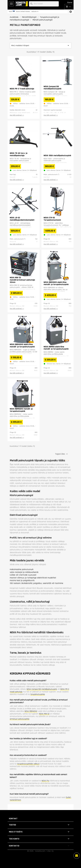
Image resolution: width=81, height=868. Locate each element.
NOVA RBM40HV (31, 711)
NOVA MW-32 (44, 714)
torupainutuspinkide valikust (28, 764)
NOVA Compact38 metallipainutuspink (42, 689)
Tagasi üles (62, 454)
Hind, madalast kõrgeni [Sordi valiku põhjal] (41, 45)
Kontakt (13, 819)
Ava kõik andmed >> (17, 115)
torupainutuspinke (38, 694)
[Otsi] (44, 4)
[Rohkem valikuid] (77, 856)
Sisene (70, 3)
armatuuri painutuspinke (20, 719)
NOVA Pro (45, 781)
